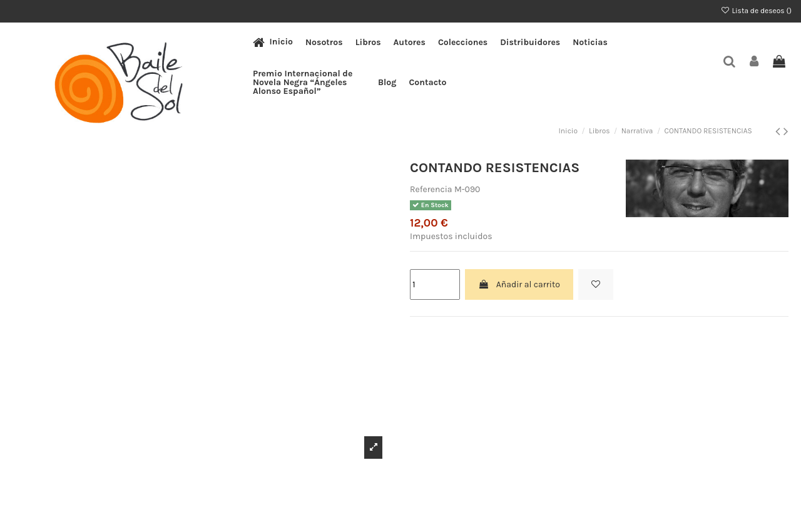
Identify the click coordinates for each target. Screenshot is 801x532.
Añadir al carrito (519, 284)
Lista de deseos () (756, 11)
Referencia (431, 189)
